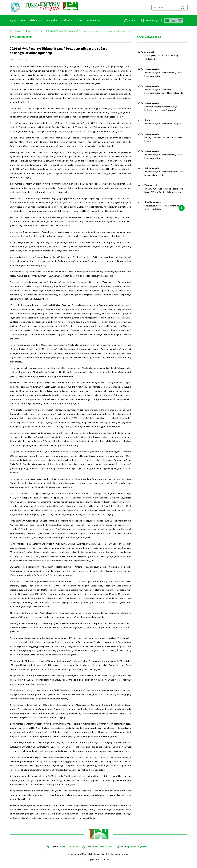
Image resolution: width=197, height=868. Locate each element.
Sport (79, 21)
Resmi (147, 120)
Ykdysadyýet (36, 21)
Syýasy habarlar (18, 21)
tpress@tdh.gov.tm (137, 847)
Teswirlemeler (93, 21)
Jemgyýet (52, 21)
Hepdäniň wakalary (153, 202)
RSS (109, 860)
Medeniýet (67, 21)
